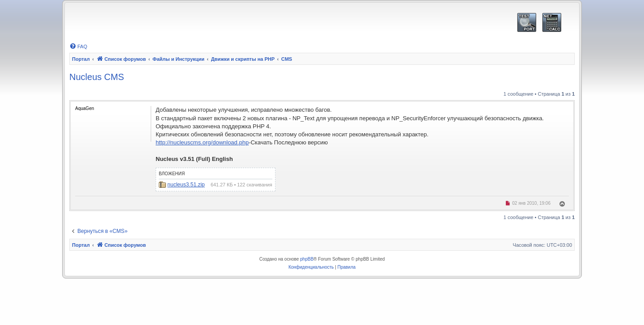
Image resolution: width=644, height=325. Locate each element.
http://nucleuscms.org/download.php (202, 142)
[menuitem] (78, 46)
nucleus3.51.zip (186, 185)
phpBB (307, 259)
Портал (81, 59)
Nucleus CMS (97, 77)
